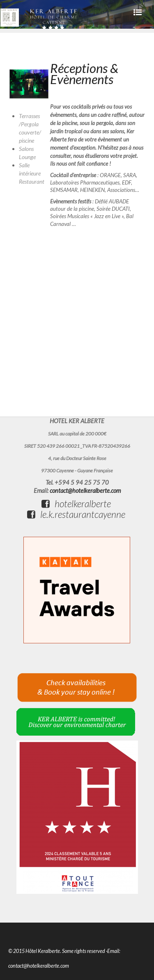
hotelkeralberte (76, 504)
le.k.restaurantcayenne (76, 514)
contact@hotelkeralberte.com (85, 491)
